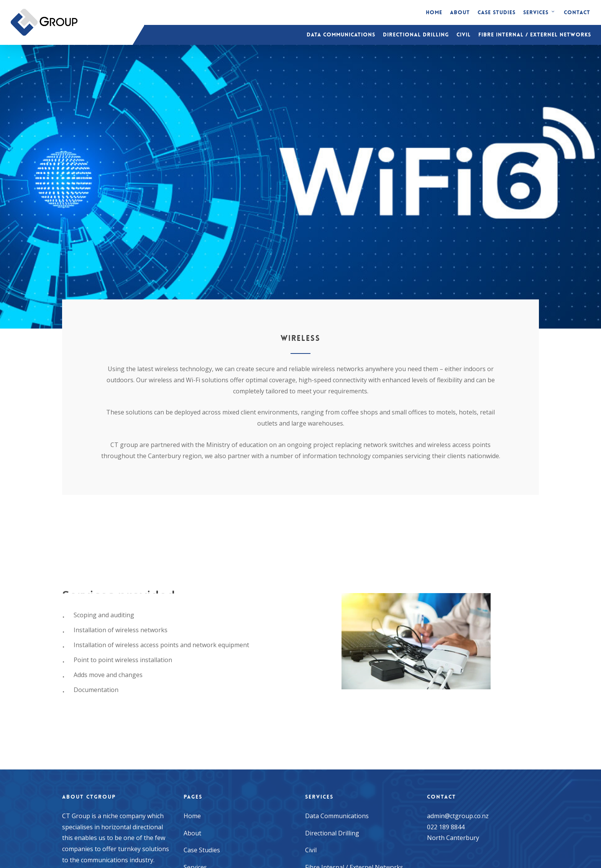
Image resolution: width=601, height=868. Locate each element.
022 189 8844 (446, 827)
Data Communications (337, 816)
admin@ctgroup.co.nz (458, 816)
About (192, 833)
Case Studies (202, 850)
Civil (311, 850)
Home (192, 816)
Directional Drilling (332, 833)
